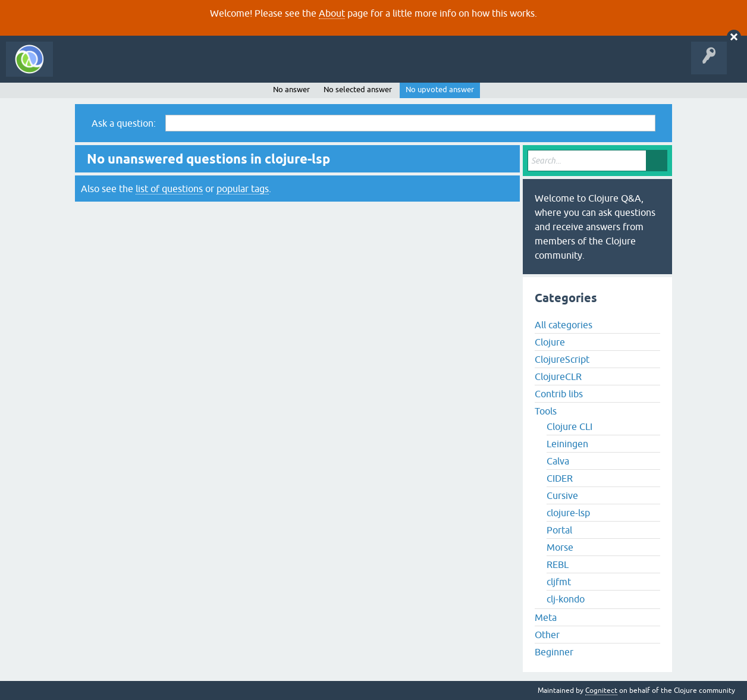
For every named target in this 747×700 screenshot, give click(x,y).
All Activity (80, 68)
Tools (546, 411)
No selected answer (358, 90)
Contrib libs (559, 394)
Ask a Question (272, 68)
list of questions (169, 189)
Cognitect (601, 690)
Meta (546, 617)
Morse (560, 547)
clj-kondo (566, 599)
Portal (559, 530)
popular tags (243, 189)
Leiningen (567, 444)
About (332, 13)
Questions (127, 68)
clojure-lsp (568, 513)
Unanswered (177, 68)
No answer (291, 90)
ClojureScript (562, 359)
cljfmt (559, 582)
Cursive (562, 495)
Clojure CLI (569, 426)
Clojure (550, 342)
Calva (558, 461)
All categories (564, 325)
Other (547, 635)
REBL (558, 564)
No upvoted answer (440, 90)
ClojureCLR (558, 376)
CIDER (560, 478)
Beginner (554, 652)
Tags (222, 68)
